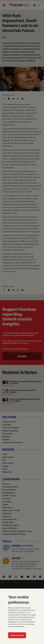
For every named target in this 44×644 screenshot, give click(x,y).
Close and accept (17, 635)
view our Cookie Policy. (16, 626)
